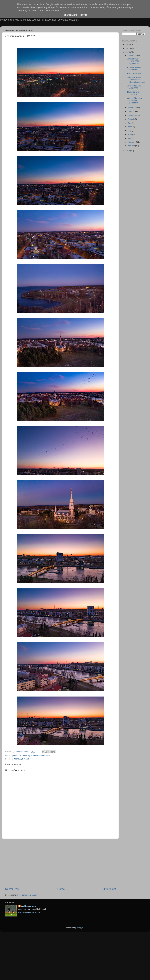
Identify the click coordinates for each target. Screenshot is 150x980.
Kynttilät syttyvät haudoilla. (134, 68)
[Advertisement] (60, 863)
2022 (128, 44)
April (130, 134)
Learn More (71, 15)
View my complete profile (29, 913)
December (133, 55)
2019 (128, 151)
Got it (84, 15)
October (132, 111)
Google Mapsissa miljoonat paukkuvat (135, 100)
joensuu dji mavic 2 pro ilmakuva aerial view (31, 756)
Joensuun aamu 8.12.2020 (134, 87)
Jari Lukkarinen (28, 906)
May (130, 130)
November (133, 108)
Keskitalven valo (134, 73)
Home (61, 889)
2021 (128, 48)
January (132, 146)
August (131, 119)
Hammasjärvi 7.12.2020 (133, 93)
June (130, 127)
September (133, 115)
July (130, 123)
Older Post (109, 889)
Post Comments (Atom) (27, 895)
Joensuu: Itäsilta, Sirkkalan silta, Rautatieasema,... (136, 80)
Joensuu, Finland (21, 759)
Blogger (80, 927)
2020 (128, 52)
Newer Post (12, 889)
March (131, 138)
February (132, 142)
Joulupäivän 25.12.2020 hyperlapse (133, 61)
